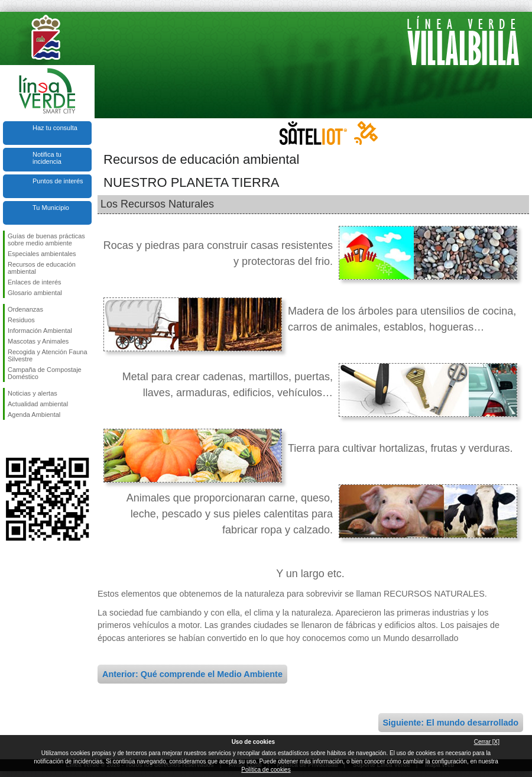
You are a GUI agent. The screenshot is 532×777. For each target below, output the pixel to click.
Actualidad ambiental (38, 404)
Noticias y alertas (33, 393)
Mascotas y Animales (38, 341)
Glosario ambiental (35, 293)
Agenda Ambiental (34, 415)
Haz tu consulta (55, 128)
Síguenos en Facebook (10, 439)
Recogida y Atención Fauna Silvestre (48, 355)
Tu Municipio (51, 208)
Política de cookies (266, 770)
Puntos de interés (58, 181)
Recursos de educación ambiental (42, 268)
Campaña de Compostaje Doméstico (45, 373)
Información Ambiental (40, 331)
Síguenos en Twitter (30, 439)
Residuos (21, 320)
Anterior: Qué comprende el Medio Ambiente (192, 674)
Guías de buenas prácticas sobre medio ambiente (46, 239)
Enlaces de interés (35, 282)
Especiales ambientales (42, 254)
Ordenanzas (25, 309)
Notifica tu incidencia (47, 158)
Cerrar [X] (487, 742)
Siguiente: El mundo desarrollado (451, 723)
